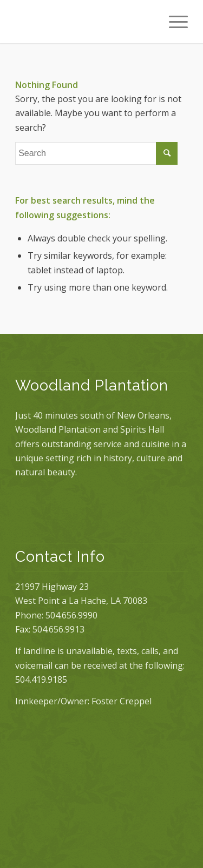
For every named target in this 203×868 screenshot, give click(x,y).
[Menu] (173, 22)
